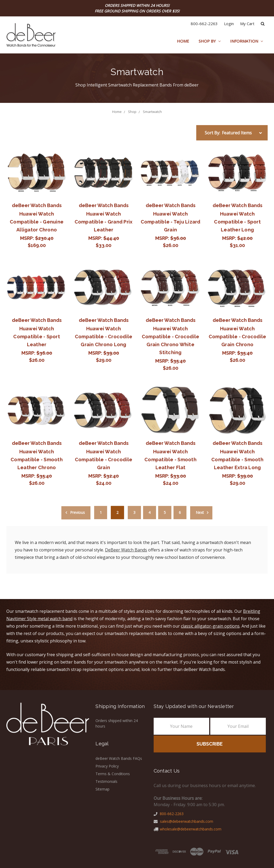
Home (183, 41)
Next (203, 513)
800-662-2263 (204, 24)
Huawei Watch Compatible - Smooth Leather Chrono (37, 460)
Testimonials (106, 781)
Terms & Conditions (113, 774)
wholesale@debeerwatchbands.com (188, 829)
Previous (74, 513)
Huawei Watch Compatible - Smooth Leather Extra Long (237, 460)
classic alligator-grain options (210, 626)
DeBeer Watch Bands (126, 550)
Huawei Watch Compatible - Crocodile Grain (104, 460)
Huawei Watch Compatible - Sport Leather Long (237, 222)
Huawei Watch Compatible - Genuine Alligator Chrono (37, 222)
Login (229, 24)
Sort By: (212, 133)
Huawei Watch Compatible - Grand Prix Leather (104, 222)
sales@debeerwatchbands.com (183, 821)
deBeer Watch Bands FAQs (119, 758)
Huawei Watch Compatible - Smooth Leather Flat (170, 460)
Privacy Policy (107, 766)
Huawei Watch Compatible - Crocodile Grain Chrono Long (104, 337)
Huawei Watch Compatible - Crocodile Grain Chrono (238, 337)
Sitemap (102, 789)
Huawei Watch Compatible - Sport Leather (37, 337)
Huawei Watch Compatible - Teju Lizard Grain (171, 222)
